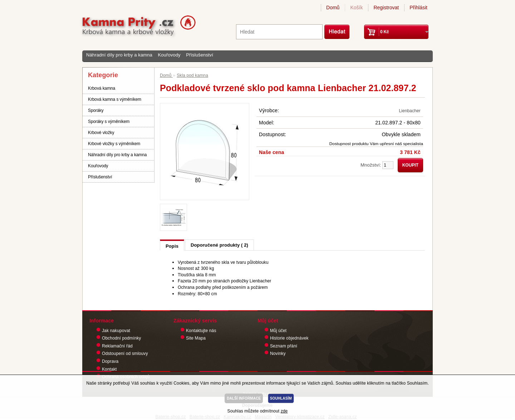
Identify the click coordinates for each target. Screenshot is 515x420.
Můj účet (278, 331)
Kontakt (109, 369)
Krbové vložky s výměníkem (114, 144)
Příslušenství (200, 55)
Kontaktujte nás (201, 331)
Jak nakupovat (116, 331)
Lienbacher (410, 111)
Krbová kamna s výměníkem (115, 99)
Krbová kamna (102, 88)
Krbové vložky (101, 133)
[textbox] (279, 32)
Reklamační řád (117, 346)
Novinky (278, 354)
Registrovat (386, 8)
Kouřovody (169, 55)
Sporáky (96, 110)
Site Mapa (196, 338)
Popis (172, 246)
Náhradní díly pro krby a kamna (119, 55)
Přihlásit (418, 8)
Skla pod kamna (192, 75)
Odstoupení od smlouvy (125, 354)
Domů (333, 8)
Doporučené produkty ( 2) (219, 245)
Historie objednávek (289, 338)
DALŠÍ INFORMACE (244, 398)
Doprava (110, 361)
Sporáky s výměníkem (109, 122)
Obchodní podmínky (121, 338)
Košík (356, 8)
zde (284, 411)
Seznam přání (284, 346)
